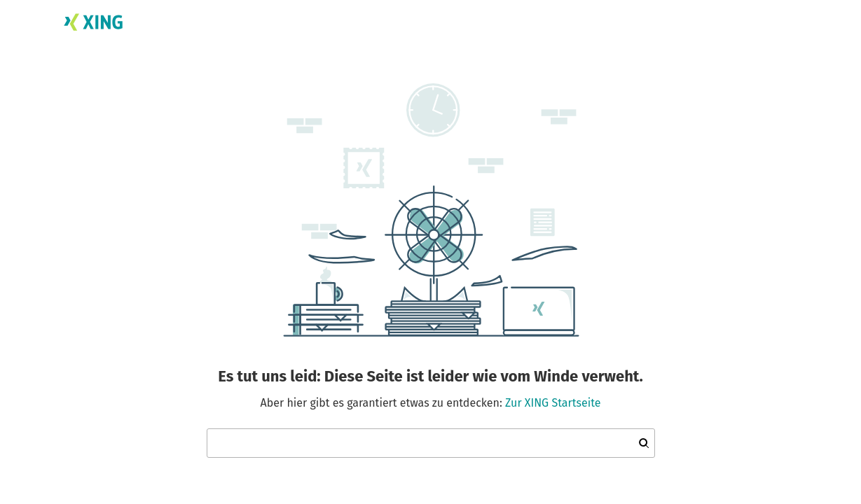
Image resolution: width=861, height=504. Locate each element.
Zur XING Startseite (553, 403)
